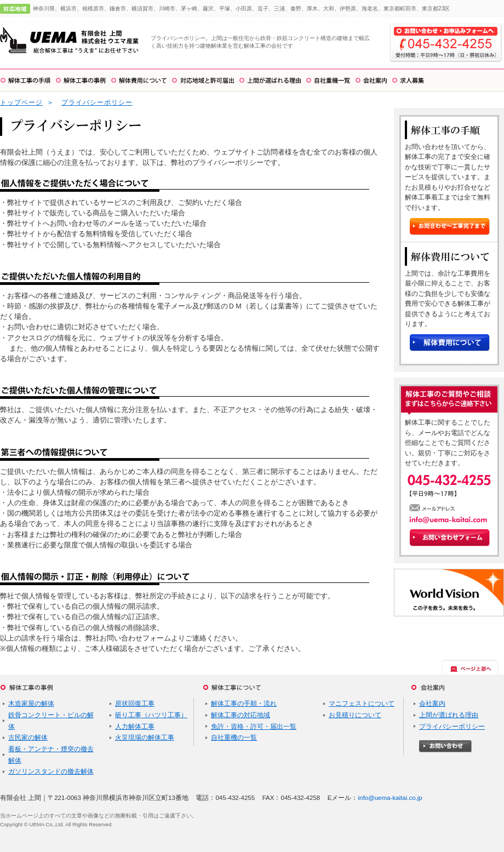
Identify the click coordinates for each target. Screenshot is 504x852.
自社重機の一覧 (234, 737)
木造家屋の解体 (31, 704)
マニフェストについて (362, 704)
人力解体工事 (135, 727)
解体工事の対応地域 (240, 715)
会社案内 (432, 704)
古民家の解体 (28, 737)
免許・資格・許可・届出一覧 (254, 727)
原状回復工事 (135, 704)
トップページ (21, 102)
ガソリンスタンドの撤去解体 (51, 771)
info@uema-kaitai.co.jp (390, 798)
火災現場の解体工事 (145, 737)
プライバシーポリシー (97, 102)
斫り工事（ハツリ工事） (151, 715)
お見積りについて (355, 715)
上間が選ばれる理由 (449, 715)
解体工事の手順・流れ (244, 704)
